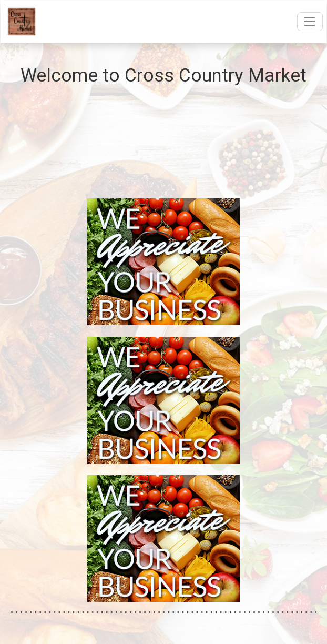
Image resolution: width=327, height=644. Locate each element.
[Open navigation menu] (310, 21)
